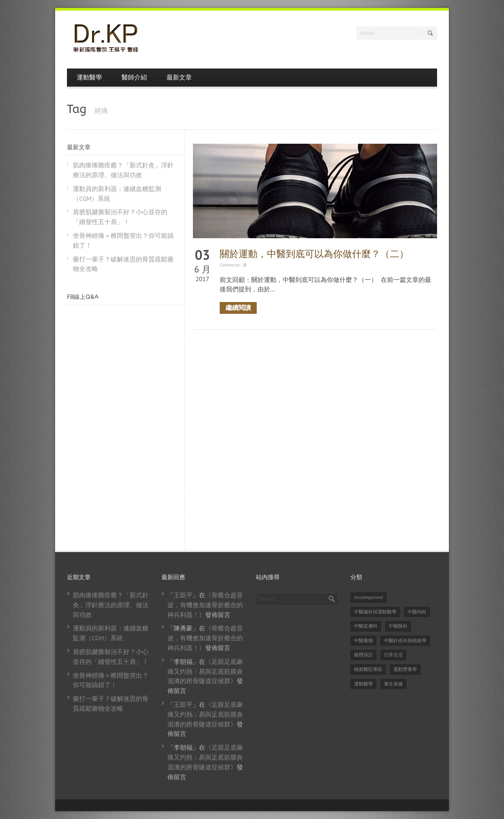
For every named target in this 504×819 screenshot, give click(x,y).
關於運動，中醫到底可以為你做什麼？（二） (314, 254)
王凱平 (183, 595)
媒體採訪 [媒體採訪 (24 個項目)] (363, 655)
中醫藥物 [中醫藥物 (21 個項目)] (363, 640)
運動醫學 (89, 77)
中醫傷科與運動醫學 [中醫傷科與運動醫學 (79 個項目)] (375, 612)
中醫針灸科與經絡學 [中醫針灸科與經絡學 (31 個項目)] (405, 640)
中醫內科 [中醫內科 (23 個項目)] (417, 612)
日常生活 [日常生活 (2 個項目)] (393, 655)
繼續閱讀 (238, 308)
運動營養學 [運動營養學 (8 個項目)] (405, 669)
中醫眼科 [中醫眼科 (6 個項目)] (398, 626)
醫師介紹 (134, 77)
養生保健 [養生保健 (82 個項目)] (393, 684)
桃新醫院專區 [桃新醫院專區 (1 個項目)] (368, 669)
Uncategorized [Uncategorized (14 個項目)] (369, 597)
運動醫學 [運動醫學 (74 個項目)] (363, 684)
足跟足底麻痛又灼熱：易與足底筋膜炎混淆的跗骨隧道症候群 (205, 671)
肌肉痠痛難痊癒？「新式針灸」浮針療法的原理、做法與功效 (111, 605)
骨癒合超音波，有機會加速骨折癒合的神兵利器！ (205, 605)
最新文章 (179, 77)
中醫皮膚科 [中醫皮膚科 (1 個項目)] (366, 626)
